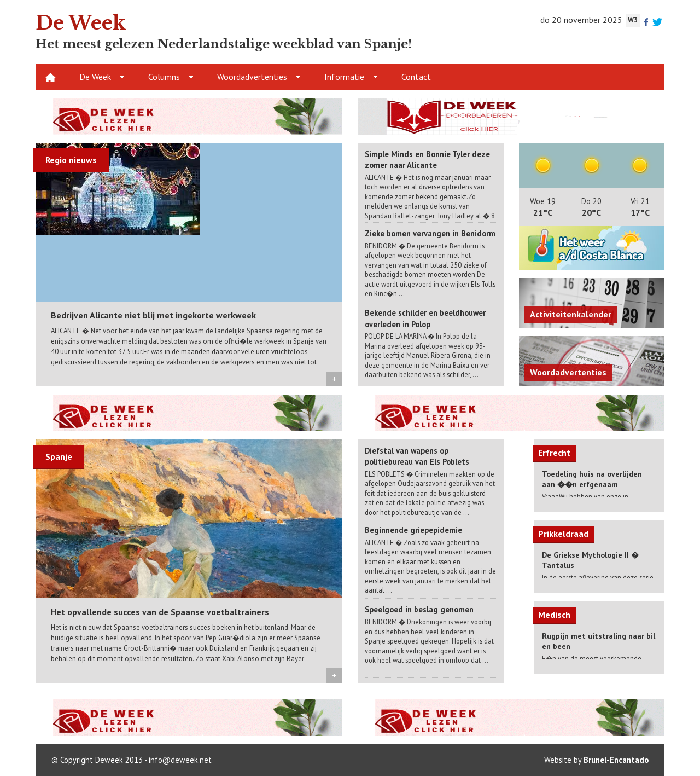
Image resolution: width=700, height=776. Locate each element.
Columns (164, 77)
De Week (95, 77)
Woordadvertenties (252, 77)
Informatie (344, 77)
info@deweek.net (180, 760)
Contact (416, 77)
